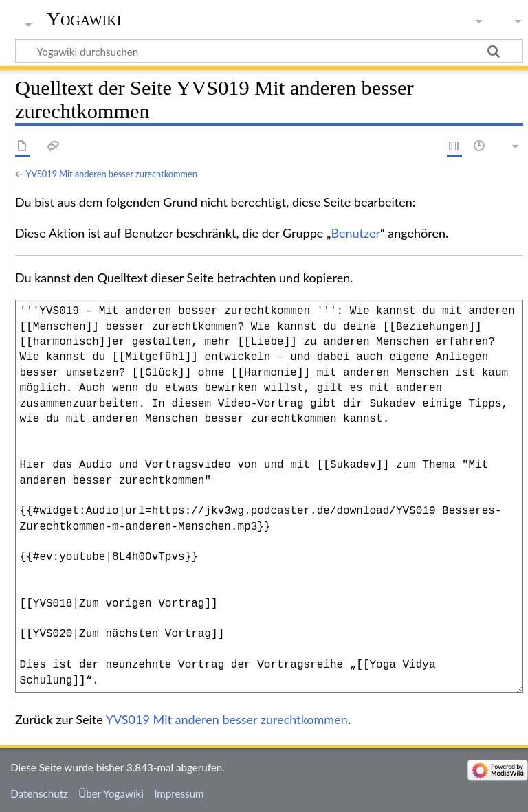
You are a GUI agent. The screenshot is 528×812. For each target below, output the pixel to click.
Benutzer (356, 233)
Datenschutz (39, 793)
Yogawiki (84, 19)
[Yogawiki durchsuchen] (269, 51)
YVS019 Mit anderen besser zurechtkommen (112, 174)
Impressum (179, 793)
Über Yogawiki (111, 793)
